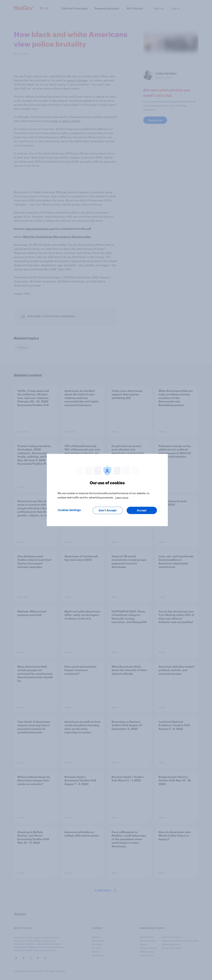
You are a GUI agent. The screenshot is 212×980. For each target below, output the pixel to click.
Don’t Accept (108, 510)
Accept (142, 510)
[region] (107, 490)
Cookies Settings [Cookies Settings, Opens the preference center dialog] (69, 510)
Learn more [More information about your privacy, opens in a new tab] (122, 497)
